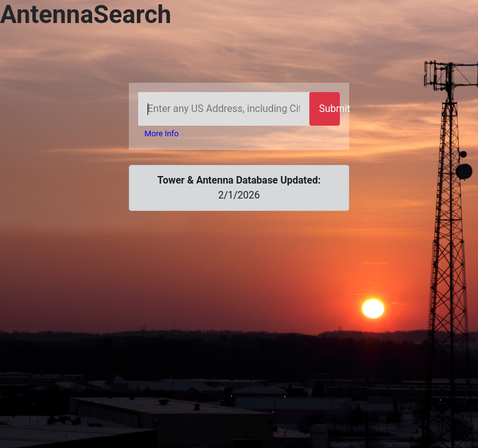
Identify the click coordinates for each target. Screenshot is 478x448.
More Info (162, 133)
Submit (329, 109)
